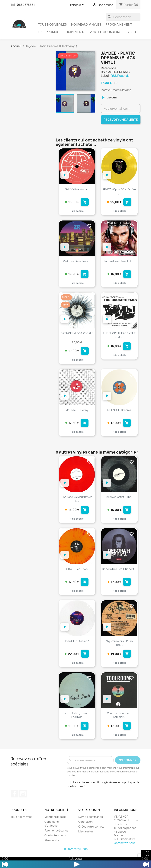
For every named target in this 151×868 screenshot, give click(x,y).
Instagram (23, 808)
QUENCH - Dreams (119, 415)
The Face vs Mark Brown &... (77, 506)
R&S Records (120, 76)
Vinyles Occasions (106, 32)
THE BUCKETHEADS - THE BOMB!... (119, 339)
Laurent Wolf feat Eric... (119, 263)
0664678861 (26, 5)
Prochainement (119, 24)
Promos (53, 32)
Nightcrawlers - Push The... (119, 654)
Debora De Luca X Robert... (119, 578)
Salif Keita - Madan (77, 189)
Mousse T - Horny (77, 415)
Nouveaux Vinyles (86, 24)
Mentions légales (55, 831)
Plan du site (52, 854)
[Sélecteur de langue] (77, 5)
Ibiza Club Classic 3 (77, 652)
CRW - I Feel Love (77, 578)
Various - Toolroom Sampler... (119, 727)
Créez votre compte (91, 841)
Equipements (75, 32)
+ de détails (77, 213)
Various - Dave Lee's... (77, 263)
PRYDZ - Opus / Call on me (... (119, 191)
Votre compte (90, 824)
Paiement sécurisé (56, 845)
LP (40, 32)
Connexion (85, 836)
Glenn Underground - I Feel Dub (77, 727)
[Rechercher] (123, 17)
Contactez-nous (55, 849)
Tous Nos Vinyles (52, 24)
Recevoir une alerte (121, 120)
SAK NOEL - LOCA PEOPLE (77, 337)
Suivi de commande (91, 831)
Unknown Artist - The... (119, 504)
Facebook (15, 808)
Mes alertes (86, 846)
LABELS (132, 32)
